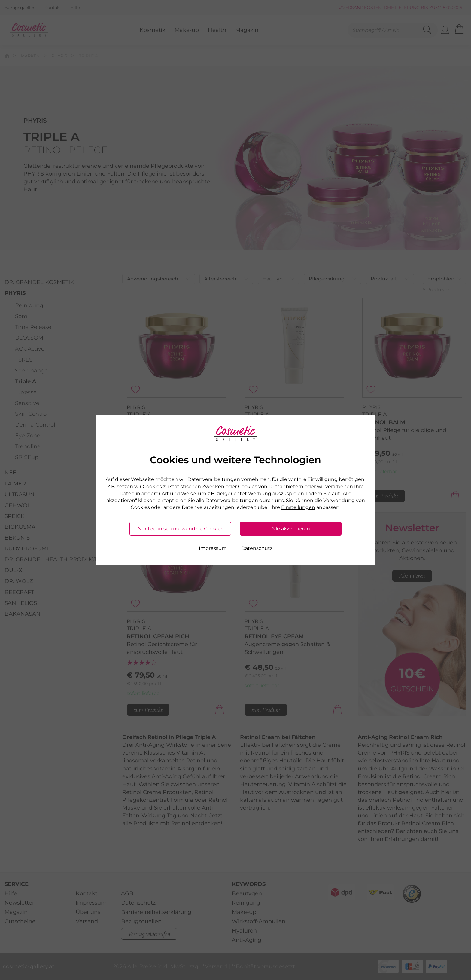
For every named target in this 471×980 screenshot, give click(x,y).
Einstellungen (298, 507)
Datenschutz (257, 548)
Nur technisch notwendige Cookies (180, 529)
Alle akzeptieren (291, 529)
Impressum (213, 548)
